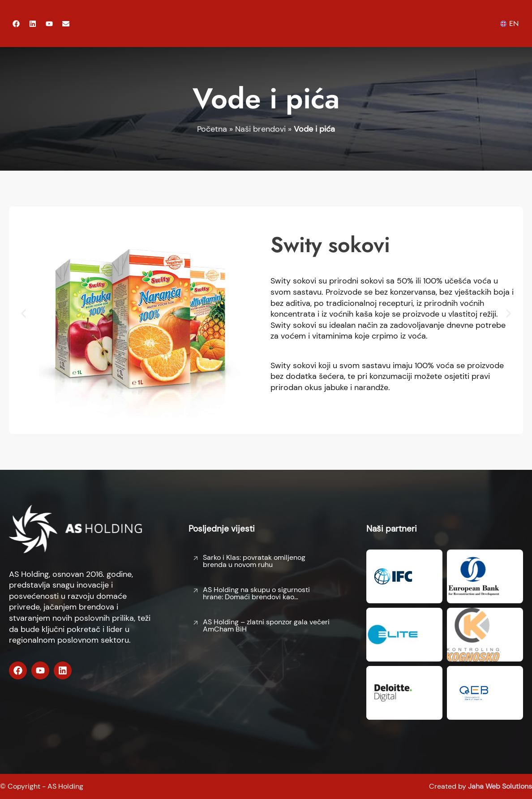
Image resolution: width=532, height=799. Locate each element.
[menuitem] (511, 24)
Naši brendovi (173, 24)
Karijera (387, 24)
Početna (212, 129)
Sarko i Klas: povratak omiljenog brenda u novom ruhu (254, 561)
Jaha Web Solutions (500, 786)
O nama (114, 24)
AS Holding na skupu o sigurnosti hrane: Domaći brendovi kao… (256, 593)
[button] (24, 313)
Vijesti (343, 24)
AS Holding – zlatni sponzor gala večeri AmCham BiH (266, 625)
